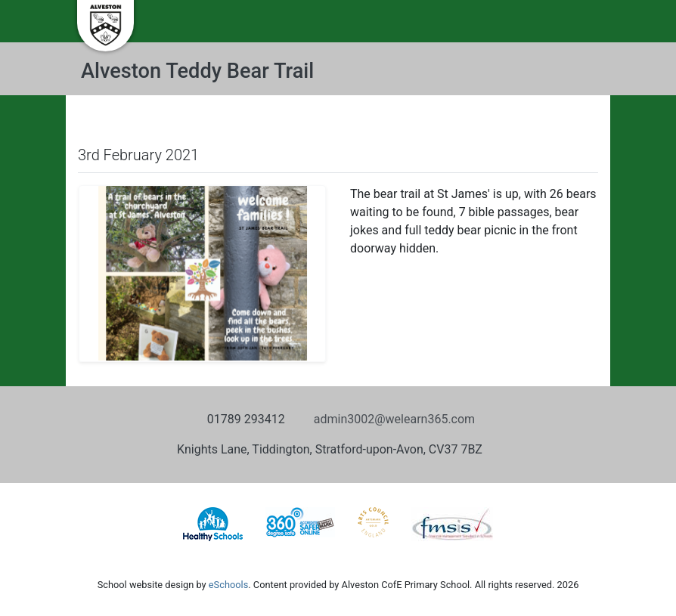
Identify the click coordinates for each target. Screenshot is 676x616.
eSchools (228, 585)
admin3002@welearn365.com (394, 419)
